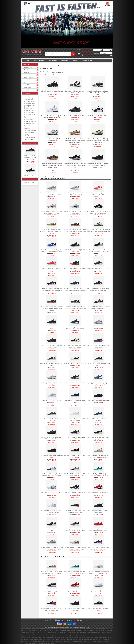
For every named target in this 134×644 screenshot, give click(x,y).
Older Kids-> (29, 136)
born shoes (108, 634)
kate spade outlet (40, 643)
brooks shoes (63, 630)
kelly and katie (25, 636)
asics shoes (40, 632)
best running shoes (95, 640)
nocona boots (85, 640)
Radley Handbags (30, 643)
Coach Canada (59, 632)
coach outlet (109, 630)
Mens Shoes (27, 72)
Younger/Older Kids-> (31, 138)
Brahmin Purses (59, 641)
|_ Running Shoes (29, 112)
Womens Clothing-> (30, 130)
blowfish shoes (86, 641)
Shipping (70, 620)
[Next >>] (108, 74)
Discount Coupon (87, 61)
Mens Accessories (29, 67)
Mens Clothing (27, 70)
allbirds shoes (34, 636)
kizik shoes (83, 634)
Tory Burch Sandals (75, 636)
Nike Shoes (86, 627)
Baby (25, 82)
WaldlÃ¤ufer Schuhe (87, 636)
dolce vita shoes (81, 632)
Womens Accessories (29, 75)
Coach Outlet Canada (70, 632)
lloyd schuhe (69, 640)
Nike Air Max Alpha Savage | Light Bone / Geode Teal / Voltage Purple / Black (98, 93)
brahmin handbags (92, 632)
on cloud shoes (100, 630)
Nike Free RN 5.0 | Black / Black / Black (98, 400)
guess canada (42, 636)
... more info (52, 98)
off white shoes (51, 636)
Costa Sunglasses (26, 629)
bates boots (42, 640)
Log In (51, 50)
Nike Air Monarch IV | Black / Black (75, 116)
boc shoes (66, 636)
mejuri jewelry (77, 640)
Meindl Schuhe (102, 632)
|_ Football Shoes (29, 105)
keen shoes (33, 632)
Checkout (94, 55)
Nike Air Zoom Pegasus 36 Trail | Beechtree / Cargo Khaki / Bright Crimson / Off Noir (75, 141)
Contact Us (65, 61)
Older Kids (26, 85)
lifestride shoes (78, 641)
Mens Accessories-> (31, 96)
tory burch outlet (51, 640)
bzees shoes (101, 634)
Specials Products (39, 61)
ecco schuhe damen (84, 638)
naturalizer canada (106, 640)
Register (75, 61)
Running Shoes (105, 629)
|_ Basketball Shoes (29, 103)
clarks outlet (35, 629)
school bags (25, 640)
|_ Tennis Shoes (28, 120)
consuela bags (50, 638)
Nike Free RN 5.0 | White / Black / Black (75, 364)
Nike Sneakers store (90, 50)
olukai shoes (25, 630)
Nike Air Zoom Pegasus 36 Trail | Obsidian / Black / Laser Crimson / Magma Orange (52, 165)
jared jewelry (50, 629)
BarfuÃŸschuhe (60, 640)
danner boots (96, 629)
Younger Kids (27, 90)
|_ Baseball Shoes (29, 102)
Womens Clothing (28, 77)
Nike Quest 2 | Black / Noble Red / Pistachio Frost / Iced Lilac (30, 157)
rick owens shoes (59, 638)
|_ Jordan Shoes (28, 109)
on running (42, 629)
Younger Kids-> (29, 139)
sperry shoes (25, 632)
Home (47, 50)
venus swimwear (96, 641)
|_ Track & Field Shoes (30, 121)
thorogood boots (39, 634)
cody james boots (49, 634)
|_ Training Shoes (29, 123)
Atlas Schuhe (97, 636)
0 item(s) (88, 55)
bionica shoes (107, 638)
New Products (53, 61)
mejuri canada (33, 641)
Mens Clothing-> (30, 98)
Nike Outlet (73, 627)
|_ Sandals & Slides (29, 114)
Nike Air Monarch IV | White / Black (98, 116)
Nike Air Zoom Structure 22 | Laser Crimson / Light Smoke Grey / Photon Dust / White (52, 270)
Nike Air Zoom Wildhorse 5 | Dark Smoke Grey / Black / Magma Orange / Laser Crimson (52, 309)
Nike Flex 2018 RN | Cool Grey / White (98, 327)
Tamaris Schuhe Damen (71, 638)
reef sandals (59, 636)
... (104, 74)
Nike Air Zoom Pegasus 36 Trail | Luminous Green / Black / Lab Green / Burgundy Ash (98, 141)
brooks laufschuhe (49, 632)
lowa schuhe (25, 641)
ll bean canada (54, 630)
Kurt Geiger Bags (45, 630)
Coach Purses (50, 643)
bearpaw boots (71, 630)
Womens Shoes (28, 80)
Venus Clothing (30, 634)
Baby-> (27, 134)
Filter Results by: (45, 72)
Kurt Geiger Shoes (34, 630)
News (88, 620)
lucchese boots (91, 630)
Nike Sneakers (79, 627)
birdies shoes (68, 634)
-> (29, 100)
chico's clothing (68, 641)
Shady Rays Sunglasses (85, 629)
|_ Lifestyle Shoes (29, 111)
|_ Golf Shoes (28, 107)
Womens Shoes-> (30, 132)
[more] (34, 143)
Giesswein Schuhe (81, 630)
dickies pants (41, 638)
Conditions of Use (58, 620)
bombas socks (42, 641)
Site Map (79, 620)
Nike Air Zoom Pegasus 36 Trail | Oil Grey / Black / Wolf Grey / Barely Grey (75, 165)
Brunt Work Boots (34, 640)
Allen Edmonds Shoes (60, 629)
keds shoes (76, 634)
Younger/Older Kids (29, 87)
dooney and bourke (32, 638)
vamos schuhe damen (96, 638)
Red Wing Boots (59, 634)
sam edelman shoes (72, 629)
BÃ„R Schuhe (50, 641)
